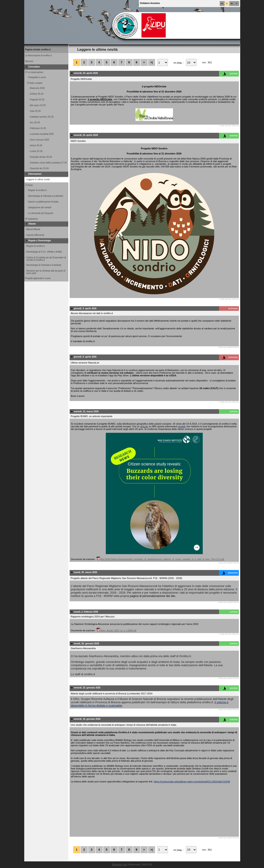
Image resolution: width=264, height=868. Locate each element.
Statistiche (31, 219)
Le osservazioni (34, 72)
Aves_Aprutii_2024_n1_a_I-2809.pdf (118, 631)
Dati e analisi (33, 83)
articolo (144, 426)
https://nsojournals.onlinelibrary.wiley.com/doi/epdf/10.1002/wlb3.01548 (192, 782)
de (232, 4)
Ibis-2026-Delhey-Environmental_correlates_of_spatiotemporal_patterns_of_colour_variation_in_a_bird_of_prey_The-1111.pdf (162, 559)
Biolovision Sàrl (119, 865)
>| (152, 62)
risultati (182, 426)
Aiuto (29, 185)
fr (237, 4)
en (222, 4)
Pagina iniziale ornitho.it (38, 50)
